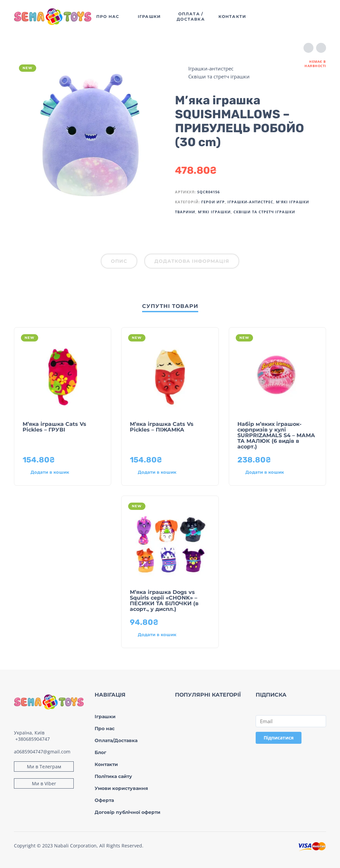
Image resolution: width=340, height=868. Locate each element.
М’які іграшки (214, 212)
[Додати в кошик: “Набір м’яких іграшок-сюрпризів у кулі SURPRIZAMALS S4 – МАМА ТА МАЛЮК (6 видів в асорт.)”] (265, 472)
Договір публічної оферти (127, 812)
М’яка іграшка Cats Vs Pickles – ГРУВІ (54, 427)
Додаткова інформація (192, 261)
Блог (100, 752)
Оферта (104, 800)
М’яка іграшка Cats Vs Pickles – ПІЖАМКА (162, 427)
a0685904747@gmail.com (42, 752)
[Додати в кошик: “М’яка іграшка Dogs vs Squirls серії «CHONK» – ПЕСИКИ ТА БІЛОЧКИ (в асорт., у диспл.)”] (158, 635)
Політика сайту (113, 776)
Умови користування (121, 788)
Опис (119, 261)
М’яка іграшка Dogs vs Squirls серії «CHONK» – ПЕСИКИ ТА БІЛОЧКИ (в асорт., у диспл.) (164, 601)
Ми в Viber (44, 783)
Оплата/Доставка (116, 740)
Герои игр (213, 202)
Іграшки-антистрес (211, 68)
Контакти (106, 764)
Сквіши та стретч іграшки (219, 76)
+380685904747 (33, 739)
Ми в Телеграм (44, 767)
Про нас (105, 728)
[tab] (119, 262)
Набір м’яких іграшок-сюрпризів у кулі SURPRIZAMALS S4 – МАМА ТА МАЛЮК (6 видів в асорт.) (276, 435)
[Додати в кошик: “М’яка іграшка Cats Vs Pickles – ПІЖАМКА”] (158, 472)
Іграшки (105, 717)
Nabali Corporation (75, 846)
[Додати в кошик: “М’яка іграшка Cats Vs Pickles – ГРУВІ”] (51, 472)
